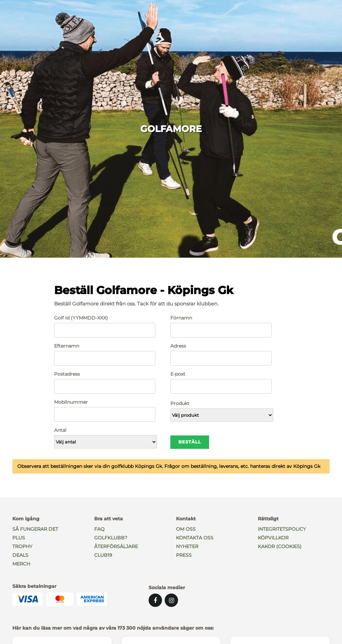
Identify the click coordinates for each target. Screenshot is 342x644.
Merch (21, 564)
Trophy (22, 546)
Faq (99, 529)
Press (184, 555)
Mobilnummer (71, 402)
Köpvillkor (273, 538)
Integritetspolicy (282, 529)
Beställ (190, 442)
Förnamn (181, 318)
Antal (60, 430)
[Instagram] (171, 600)
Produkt (180, 403)
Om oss (186, 529)
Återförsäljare (116, 546)
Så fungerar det (35, 529)
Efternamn (67, 346)
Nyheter (187, 546)
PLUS (19, 538)
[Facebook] (155, 600)
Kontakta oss (195, 538)
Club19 (103, 555)
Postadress (67, 374)
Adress (178, 346)
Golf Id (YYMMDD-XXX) (81, 318)
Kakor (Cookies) (280, 546)
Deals (20, 555)
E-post (178, 374)
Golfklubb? (111, 538)
